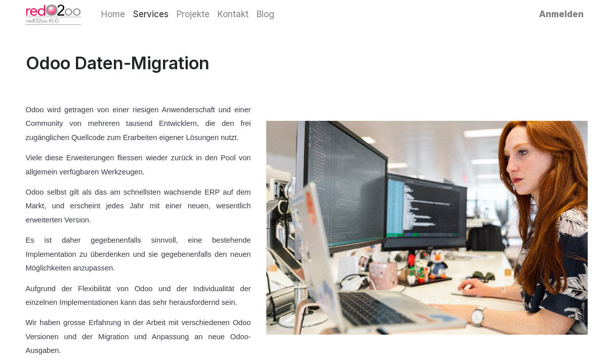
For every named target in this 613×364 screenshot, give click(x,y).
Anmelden (561, 14)
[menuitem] (113, 15)
